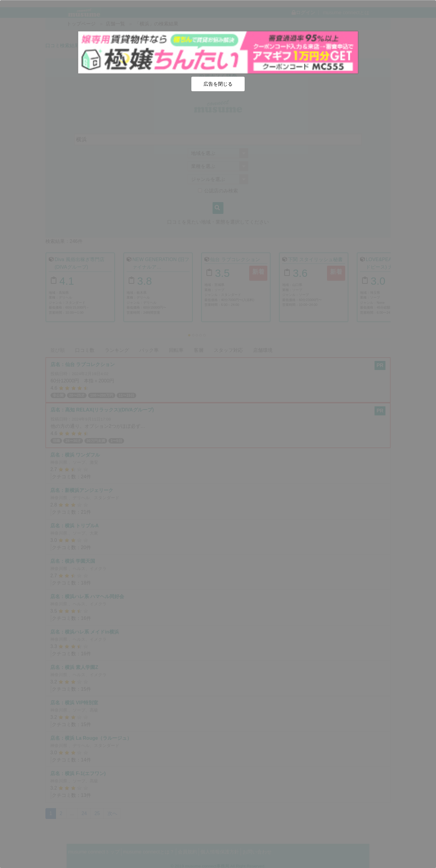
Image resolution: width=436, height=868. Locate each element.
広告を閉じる (218, 84)
